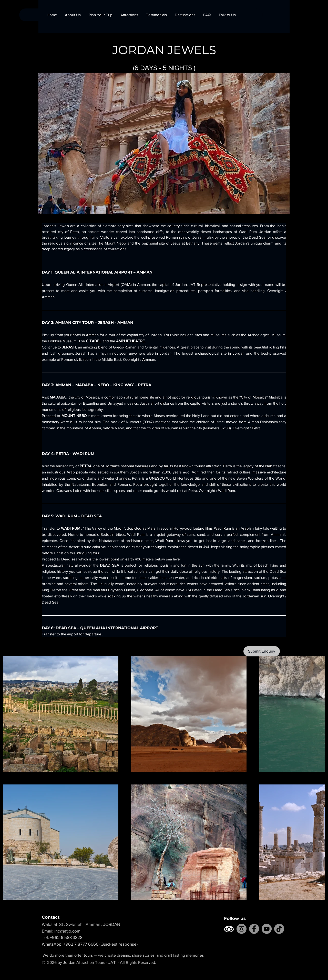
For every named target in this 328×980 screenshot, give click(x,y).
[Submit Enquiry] (262, 651)
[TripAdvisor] (229, 929)
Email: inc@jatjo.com (64, 931)
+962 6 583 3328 (66, 937)
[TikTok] (279, 929)
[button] (185, 15)
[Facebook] (254, 929)
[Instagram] (242, 929)
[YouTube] (267, 929)
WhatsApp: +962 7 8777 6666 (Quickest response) (90, 944)
